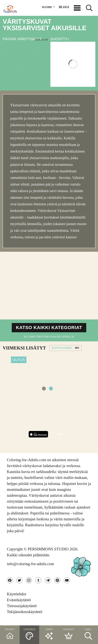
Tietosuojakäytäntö (22, 610)
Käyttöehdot (17, 599)
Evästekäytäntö (19, 605)
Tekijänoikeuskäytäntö (25, 616)
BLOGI (64, 7)
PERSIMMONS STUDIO (48, 552)
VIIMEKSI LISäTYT (24, 351)
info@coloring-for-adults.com (30, 567)
